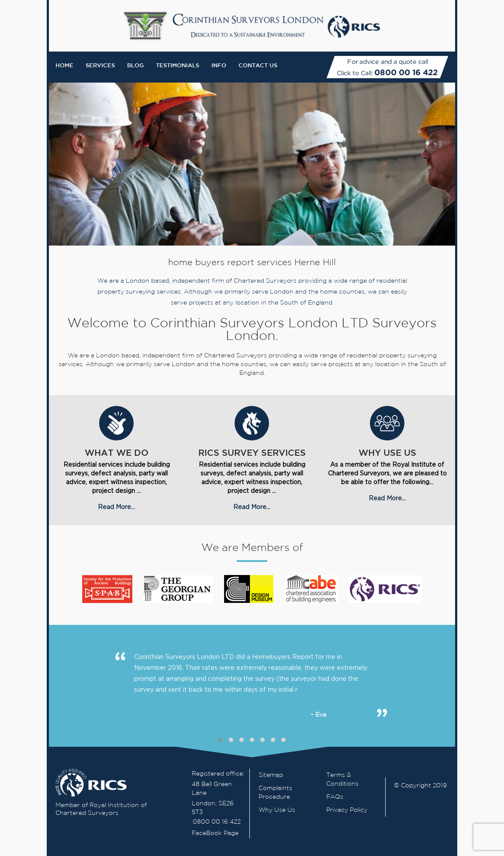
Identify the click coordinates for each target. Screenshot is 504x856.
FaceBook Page (215, 833)
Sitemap (271, 775)
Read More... (116, 507)
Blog (135, 66)
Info (219, 66)
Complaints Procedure (275, 793)
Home (64, 66)
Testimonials (178, 66)
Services (100, 66)
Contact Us (258, 66)
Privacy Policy (347, 810)
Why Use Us (277, 810)
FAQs (335, 797)
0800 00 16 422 (406, 72)
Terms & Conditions (342, 780)
